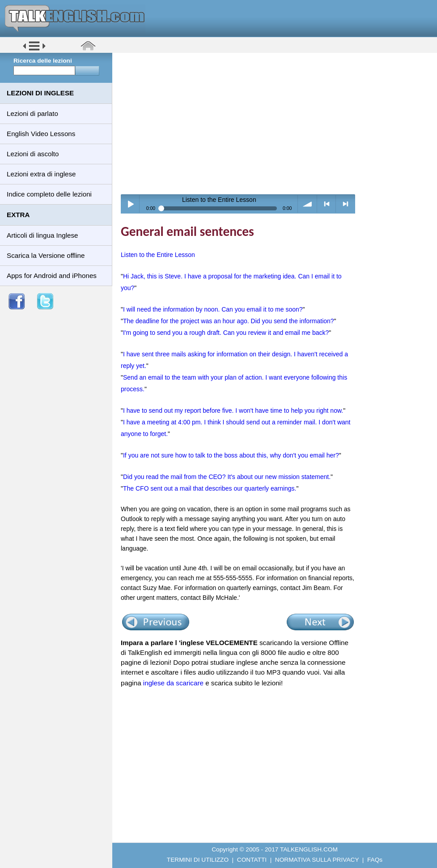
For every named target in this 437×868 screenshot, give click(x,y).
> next (346, 204)
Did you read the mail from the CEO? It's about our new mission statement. (227, 477)
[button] (34, 50)
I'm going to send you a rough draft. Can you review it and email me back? (226, 333)
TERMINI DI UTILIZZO (198, 860)
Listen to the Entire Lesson (158, 255)
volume (308, 204)
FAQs (375, 860)
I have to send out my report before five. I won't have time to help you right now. (233, 410)
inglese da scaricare (173, 683)
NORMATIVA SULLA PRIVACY (317, 860)
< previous (327, 204)
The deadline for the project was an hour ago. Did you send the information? (229, 321)
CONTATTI (252, 860)
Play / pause (130, 204)
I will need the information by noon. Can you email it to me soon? (213, 309)
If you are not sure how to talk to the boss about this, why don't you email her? (231, 455)
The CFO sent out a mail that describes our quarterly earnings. (210, 488)
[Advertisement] (278, 123)
